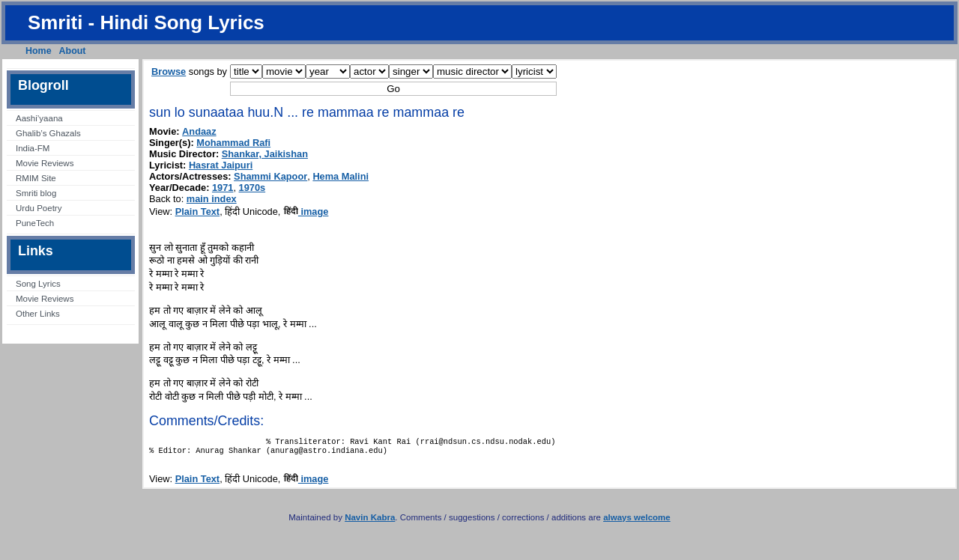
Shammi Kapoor (270, 176)
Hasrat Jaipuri (221, 165)
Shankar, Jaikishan (265, 154)
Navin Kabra (370, 522)
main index (212, 199)
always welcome (637, 522)
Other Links (38, 314)
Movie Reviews (45, 163)
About (73, 51)
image (306, 211)
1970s (252, 188)
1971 (223, 188)
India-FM (33, 148)
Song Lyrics (38, 284)
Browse (169, 71)
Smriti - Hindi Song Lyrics (146, 22)
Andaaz (199, 131)
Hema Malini (341, 176)
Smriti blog (36, 193)
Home (39, 51)
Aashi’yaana (39, 118)
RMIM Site (36, 178)
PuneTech (35, 223)
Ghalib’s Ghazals (48, 133)
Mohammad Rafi (233, 143)
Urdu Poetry (39, 208)
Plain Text (198, 211)
